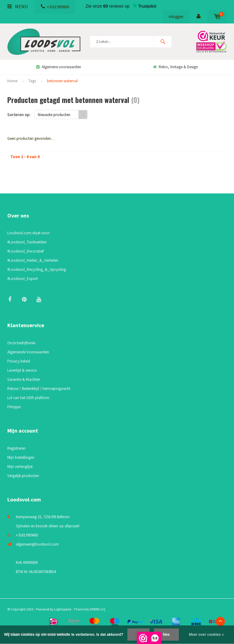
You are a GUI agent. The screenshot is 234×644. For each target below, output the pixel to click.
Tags (32, 81)
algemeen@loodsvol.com (37, 544)
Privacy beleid (19, 361)
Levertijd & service (22, 370)
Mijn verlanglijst (20, 467)
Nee (166, 635)
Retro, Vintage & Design (175, 67)
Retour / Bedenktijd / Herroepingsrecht (39, 389)
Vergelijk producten (23, 476)
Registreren (16, 448)
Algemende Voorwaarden (28, 352)
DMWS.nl (97, 609)
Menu (18, 6)
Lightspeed (63, 609)
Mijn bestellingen (21, 457)
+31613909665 (55, 7)
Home (12, 81)
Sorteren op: (19, 115)
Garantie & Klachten (24, 379)
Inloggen (176, 17)
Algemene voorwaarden (59, 67)
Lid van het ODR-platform (28, 398)
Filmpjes (14, 407)
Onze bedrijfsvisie (21, 343)
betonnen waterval (62, 81)
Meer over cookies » (206, 635)
